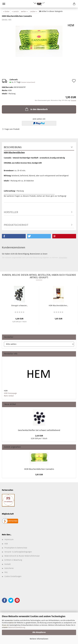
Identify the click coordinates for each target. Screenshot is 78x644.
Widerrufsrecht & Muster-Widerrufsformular (22, 556)
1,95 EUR (39, 475)
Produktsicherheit (16, 225)
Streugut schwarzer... (19, 306)
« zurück (15, 12)
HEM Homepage (10, 393)
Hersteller (11, 212)
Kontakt (8, 564)
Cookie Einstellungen (13, 576)
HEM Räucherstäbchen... (58, 306)
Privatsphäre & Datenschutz (16, 548)
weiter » (24, 12)
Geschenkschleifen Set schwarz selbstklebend (39, 430)
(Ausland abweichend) (28, 82)
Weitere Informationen (39, 639)
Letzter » (34, 12)
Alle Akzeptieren (39, 632)
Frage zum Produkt (12, 129)
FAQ (6, 572)
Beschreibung (13, 147)
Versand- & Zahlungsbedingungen (18, 552)
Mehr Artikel (9, 396)
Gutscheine (9, 568)
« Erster (6, 12)
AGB (6, 544)
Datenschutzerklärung (17, 627)
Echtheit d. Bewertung (13, 560)
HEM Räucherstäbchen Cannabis (39, 469)
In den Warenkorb (36, 109)
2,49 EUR (39, 436)
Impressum (9, 540)
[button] (14, 236)
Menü (4, 4)
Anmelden (63, 258)
